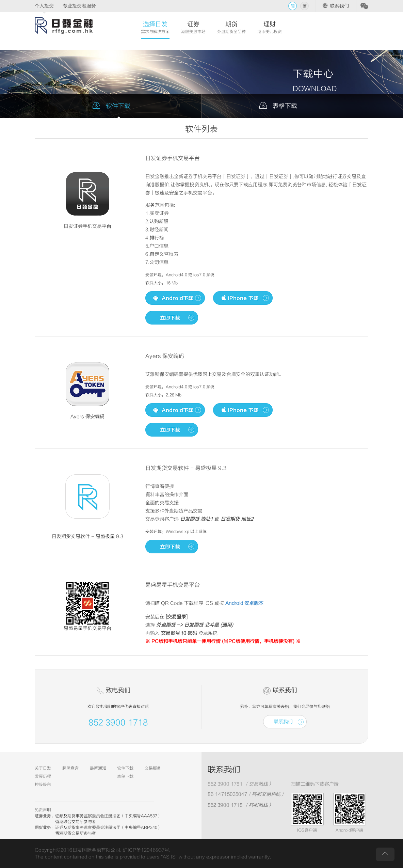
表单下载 (125, 776)
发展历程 (43, 776)
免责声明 (43, 810)
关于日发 (43, 768)
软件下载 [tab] (118, 106)
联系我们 (339, 6)
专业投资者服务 (79, 6)
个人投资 (44, 6)
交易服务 (153, 768)
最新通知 (98, 768)
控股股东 (43, 785)
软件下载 (125, 768)
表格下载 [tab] (285, 106)
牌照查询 (70, 768)
